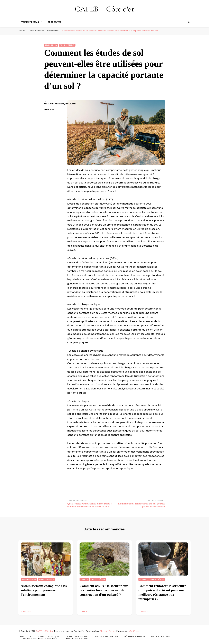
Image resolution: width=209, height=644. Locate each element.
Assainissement (29, 579)
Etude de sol (51, 45)
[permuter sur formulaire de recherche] (189, 22)
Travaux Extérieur (160, 636)
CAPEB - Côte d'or (44, 631)
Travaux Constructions (76, 638)
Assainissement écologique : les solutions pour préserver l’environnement (44, 590)
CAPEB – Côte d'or (104, 9)
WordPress (134, 631)
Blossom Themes (108, 631)
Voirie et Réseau (30, 22)
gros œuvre (54, 22)
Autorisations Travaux (106, 636)
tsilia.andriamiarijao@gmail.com (54, 104)
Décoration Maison (135, 636)
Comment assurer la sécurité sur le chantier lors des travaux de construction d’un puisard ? (104, 590)
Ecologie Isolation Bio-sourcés (40, 638)
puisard (84, 579)
